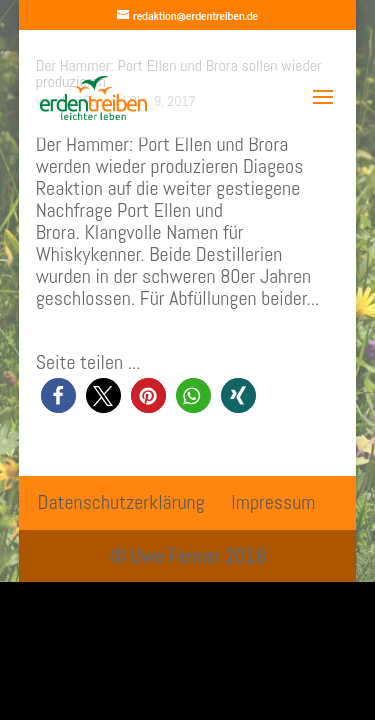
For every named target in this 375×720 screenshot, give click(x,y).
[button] (58, 395)
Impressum (273, 502)
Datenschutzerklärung (121, 502)
